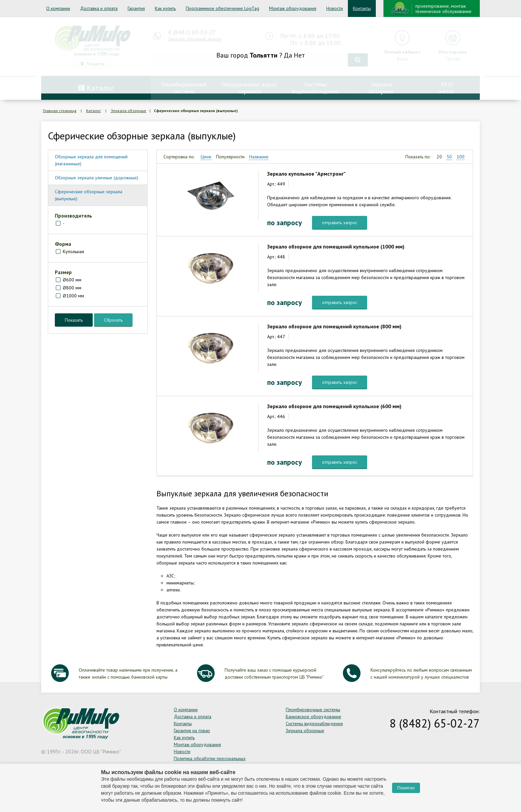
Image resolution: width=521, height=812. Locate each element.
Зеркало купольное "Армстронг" (306, 174)
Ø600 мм (72, 280)
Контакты (362, 8)
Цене (206, 157)
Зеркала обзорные (128, 111)
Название (259, 157)
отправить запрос (340, 223)
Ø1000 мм (73, 296)
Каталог (94, 111)
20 (439, 157)
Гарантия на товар (192, 731)
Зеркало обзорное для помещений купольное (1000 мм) (336, 246)
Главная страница (60, 111)
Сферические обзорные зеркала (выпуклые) (89, 195)
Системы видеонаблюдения (314, 724)
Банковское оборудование (313, 717)
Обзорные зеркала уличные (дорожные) (97, 178)
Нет (299, 55)
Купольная (73, 251)
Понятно (406, 788)
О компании (58, 8)
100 (461, 157)
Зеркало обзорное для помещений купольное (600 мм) (334, 406)
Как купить (165, 8)
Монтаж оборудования (293, 8)
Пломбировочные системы (313, 710)
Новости (335, 8)
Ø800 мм (72, 288)
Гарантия (136, 8)
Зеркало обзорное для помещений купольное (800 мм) (334, 326)
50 (449, 157)
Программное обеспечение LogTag (222, 8)
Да (288, 55)
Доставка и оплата (99, 8)
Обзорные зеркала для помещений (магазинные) (91, 160)
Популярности (230, 157)
